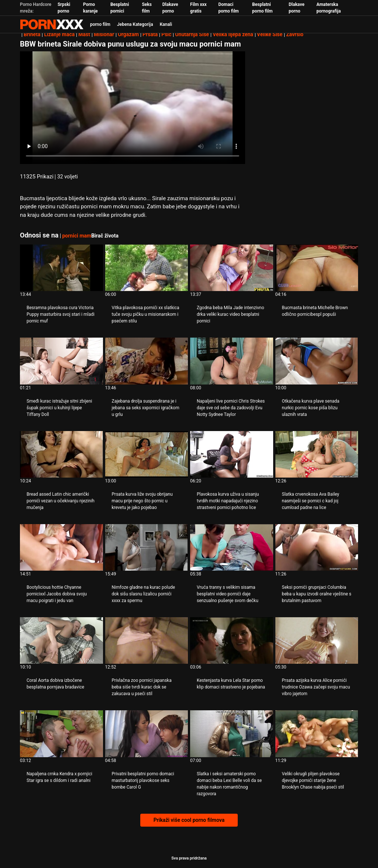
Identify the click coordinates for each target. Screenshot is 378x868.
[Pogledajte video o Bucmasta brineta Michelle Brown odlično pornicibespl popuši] (317, 268)
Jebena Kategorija (135, 24)
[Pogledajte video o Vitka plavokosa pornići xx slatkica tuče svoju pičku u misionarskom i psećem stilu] (147, 268)
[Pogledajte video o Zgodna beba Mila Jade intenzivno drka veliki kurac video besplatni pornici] (232, 268)
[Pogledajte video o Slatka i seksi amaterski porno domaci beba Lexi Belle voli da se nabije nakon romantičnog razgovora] (232, 734)
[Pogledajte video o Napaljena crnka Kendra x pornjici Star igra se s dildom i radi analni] (61, 734)
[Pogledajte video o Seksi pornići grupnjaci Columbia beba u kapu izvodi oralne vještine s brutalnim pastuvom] (317, 547)
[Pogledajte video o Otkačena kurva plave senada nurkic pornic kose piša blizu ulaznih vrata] (317, 361)
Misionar (104, 34)
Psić (166, 34)
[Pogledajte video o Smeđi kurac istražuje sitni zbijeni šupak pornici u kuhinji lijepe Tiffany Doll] (61, 361)
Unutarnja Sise (192, 34)
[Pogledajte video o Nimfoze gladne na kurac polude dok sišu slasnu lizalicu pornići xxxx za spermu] (147, 547)
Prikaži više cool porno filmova (189, 820)
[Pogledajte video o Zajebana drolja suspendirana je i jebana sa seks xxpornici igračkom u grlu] (147, 361)
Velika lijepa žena (233, 34)
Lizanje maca (59, 34)
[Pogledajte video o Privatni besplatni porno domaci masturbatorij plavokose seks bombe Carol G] (147, 734)
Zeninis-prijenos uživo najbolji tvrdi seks (52, 24)
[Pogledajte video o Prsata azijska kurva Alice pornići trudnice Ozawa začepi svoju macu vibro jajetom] (317, 640)
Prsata (150, 34)
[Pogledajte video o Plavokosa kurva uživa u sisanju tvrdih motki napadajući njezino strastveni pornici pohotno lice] (232, 454)
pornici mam (77, 236)
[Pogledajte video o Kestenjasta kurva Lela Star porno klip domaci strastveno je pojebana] (232, 640)
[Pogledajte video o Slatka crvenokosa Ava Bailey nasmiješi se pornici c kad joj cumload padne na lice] (317, 454)
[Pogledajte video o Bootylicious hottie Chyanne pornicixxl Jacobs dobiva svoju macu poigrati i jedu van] (61, 547)
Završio (295, 34)
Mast (84, 34)
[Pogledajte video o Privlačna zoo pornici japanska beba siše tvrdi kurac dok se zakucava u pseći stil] (147, 640)
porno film (100, 24)
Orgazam (128, 34)
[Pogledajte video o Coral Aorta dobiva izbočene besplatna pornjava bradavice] (61, 640)
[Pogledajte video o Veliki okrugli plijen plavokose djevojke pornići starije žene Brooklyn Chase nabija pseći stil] (317, 734)
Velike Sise (270, 34)
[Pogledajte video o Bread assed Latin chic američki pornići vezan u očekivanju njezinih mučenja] (61, 454)
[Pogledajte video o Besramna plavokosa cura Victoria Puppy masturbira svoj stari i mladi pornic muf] (61, 268)
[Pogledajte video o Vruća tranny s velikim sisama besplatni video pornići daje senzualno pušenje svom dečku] (232, 547)
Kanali (166, 24)
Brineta (32, 34)
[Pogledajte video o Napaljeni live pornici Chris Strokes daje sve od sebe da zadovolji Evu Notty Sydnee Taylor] (232, 361)
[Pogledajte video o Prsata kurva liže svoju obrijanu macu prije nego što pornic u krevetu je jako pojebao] (147, 454)
